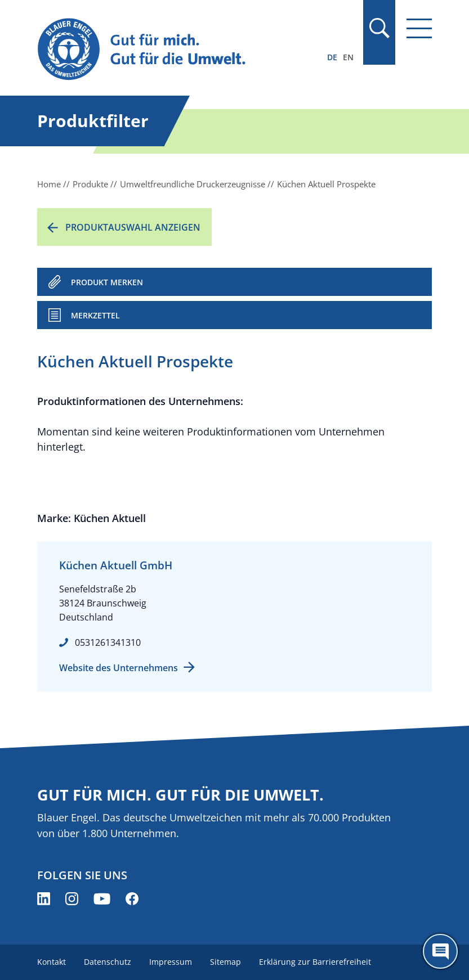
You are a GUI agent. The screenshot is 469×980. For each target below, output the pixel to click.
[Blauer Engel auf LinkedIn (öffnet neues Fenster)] (44, 899)
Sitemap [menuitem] (225, 962)
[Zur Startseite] (175, 50)
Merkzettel (95, 315)
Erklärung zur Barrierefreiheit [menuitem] (315, 962)
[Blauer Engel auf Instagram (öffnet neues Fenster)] (72, 899)
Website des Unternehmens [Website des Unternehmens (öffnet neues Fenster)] (119, 668)
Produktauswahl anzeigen (133, 227)
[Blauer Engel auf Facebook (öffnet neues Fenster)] (132, 899)
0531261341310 (108, 642)
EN (348, 57)
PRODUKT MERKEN (107, 282)
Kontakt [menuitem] (52, 962)
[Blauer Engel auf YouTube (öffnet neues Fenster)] (102, 899)
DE (332, 57)
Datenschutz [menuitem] (108, 962)
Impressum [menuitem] (171, 962)
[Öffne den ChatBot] (440, 951)
